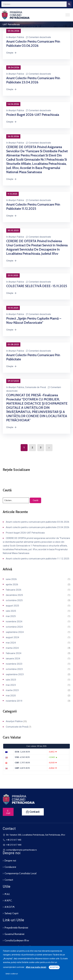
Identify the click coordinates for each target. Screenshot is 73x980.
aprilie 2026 (12, 584)
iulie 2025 (11, 611)
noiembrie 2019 (14, 701)
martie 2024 (12, 648)
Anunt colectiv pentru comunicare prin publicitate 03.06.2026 (33, 43)
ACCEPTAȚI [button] (54, 967)
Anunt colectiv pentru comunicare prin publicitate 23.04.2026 (33, 80)
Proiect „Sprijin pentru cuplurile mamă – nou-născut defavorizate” (34, 320)
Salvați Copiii (11, 913)
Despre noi (10, 861)
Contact (9, 880)
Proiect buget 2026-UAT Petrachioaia (33, 115)
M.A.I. (7, 894)
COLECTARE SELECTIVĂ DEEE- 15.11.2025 (37, 286)
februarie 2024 (14, 653)
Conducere (10, 867)
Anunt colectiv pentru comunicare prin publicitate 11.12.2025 (33, 206)
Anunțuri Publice (16, 37)
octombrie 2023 (14, 669)
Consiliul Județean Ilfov (17, 940)
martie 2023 (12, 690)
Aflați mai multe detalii (36, 967)
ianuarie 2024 (13, 658)
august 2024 (12, 637)
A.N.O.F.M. (10, 907)
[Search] (69, 4)
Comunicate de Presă (36, 387)
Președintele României (16, 928)
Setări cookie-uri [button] (12, 974)
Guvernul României (14, 934)
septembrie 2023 (15, 674)
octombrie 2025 (14, 600)
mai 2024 (11, 643)
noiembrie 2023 (14, 664)
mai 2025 (11, 616)
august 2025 (12, 606)
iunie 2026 (11, 579)
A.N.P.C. (8, 901)
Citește (11, 53)
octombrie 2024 (14, 627)
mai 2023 (11, 685)
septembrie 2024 (15, 632)
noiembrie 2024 (14, 621)
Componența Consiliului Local (21, 873)
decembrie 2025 (14, 595)
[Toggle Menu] (68, 15)
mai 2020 (11, 696)
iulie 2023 (11, 680)
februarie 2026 (14, 590)
